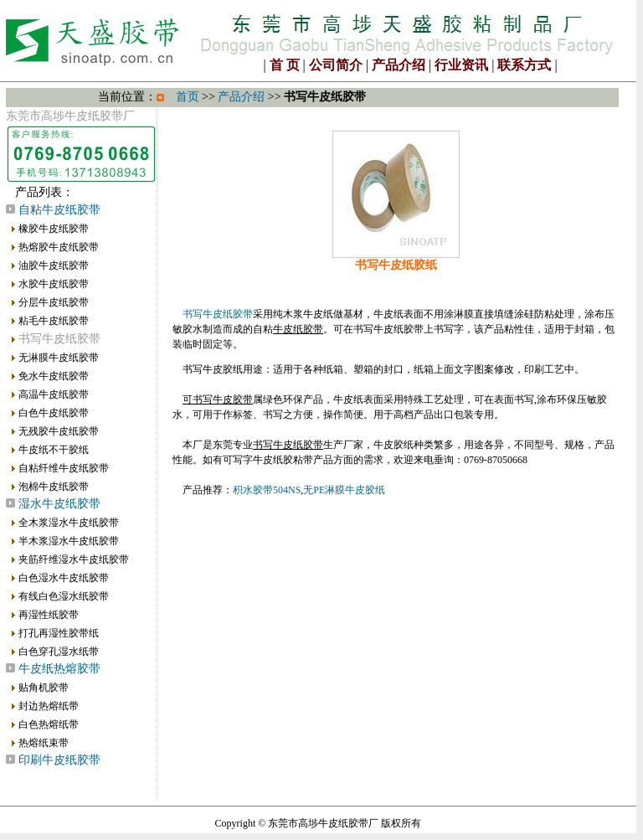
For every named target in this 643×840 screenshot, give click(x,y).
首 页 (285, 65)
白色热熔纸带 (49, 724)
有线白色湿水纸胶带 (64, 596)
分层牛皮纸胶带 (54, 302)
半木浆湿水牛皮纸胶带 (69, 541)
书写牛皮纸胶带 (218, 314)
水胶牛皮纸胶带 (54, 284)
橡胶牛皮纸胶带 (54, 229)
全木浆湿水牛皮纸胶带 (69, 523)
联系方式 (524, 65)
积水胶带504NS (267, 490)
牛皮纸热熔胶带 (59, 669)
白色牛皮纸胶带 (54, 413)
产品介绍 (399, 65)
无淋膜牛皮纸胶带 (59, 358)
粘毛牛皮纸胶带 (54, 321)
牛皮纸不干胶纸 (54, 450)
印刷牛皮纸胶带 (59, 760)
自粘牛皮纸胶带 (59, 210)
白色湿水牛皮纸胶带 (64, 578)
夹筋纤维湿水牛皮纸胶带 (74, 559)
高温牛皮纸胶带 (54, 394)
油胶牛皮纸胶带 (54, 265)
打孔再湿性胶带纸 (59, 633)
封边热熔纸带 (49, 706)
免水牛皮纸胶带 (54, 376)
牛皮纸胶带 (298, 329)
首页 (188, 97)
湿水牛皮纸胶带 (59, 504)
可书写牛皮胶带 (218, 399)
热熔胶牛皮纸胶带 (59, 247)
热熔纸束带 (44, 743)
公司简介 (336, 65)
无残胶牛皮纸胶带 (59, 431)
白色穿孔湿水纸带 (59, 652)
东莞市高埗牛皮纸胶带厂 (323, 823)
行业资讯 (461, 65)
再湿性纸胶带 (49, 615)
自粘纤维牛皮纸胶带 (64, 468)
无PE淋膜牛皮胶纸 (344, 490)
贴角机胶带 (44, 688)
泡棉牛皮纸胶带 (54, 487)
